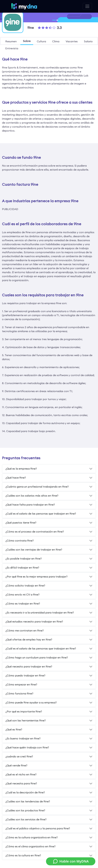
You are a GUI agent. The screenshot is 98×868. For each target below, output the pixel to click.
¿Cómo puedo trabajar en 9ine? (25, 675)
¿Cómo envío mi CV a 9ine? (22, 594)
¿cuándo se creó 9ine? (19, 756)
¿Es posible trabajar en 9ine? (24, 559)
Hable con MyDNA (71, 861)
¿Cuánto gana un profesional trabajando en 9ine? (37, 487)
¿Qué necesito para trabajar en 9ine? (29, 666)
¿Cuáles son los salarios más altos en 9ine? (32, 496)
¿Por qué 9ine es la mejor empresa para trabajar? (36, 577)
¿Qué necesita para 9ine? (21, 783)
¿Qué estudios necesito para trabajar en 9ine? (34, 621)
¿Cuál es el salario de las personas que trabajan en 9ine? (41, 514)
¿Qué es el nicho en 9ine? (21, 774)
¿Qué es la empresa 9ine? (21, 469)
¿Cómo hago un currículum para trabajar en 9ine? (37, 657)
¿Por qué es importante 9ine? (24, 711)
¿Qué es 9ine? (14, 729)
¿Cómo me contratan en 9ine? (25, 630)
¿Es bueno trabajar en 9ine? (23, 738)
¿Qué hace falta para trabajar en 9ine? (30, 505)
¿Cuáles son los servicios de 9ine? (26, 819)
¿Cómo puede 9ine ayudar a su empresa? (31, 702)
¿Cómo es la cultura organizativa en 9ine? (32, 837)
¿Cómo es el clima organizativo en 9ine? (30, 846)
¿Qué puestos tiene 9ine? (21, 523)
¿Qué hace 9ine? (16, 478)
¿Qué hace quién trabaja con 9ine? (27, 747)
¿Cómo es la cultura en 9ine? (23, 855)
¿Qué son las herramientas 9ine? (26, 720)
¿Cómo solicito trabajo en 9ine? (25, 585)
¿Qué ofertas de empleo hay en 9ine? (29, 639)
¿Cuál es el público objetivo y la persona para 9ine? (38, 828)
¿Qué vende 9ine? (16, 765)
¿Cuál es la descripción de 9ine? (25, 792)
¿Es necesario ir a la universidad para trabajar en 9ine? (40, 612)
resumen (11, 41)
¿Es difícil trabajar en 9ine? (22, 568)
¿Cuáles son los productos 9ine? (25, 810)
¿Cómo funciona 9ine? (19, 693)
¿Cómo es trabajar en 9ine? (23, 603)
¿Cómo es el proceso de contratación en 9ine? (35, 532)
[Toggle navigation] (87, 6)
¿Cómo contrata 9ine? (20, 541)
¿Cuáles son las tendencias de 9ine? (28, 801)
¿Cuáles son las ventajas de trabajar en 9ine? (34, 550)
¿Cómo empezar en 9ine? (21, 684)
